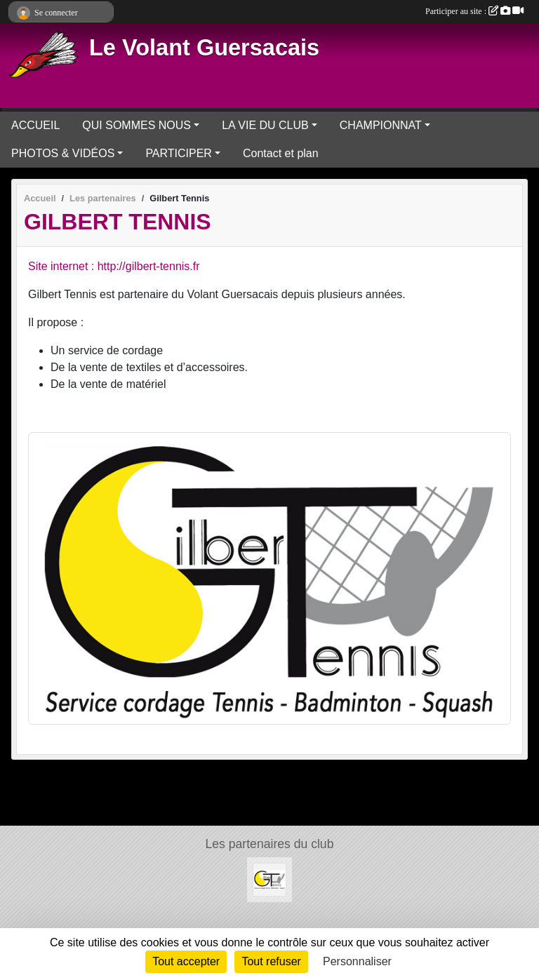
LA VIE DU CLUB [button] (265, 125)
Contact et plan (281, 153)
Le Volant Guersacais (204, 48)
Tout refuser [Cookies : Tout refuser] (271, 961)
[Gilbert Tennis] (269, 879)
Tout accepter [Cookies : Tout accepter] (186, 961)
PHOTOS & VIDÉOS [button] (63, 153)
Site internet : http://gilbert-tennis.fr (114, 266)
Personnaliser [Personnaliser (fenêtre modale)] (357, 961)
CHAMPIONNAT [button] (381, 125)
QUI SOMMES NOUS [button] (137, 125)
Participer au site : (474, 11)
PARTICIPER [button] (179, 153)
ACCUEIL (35, 125)
